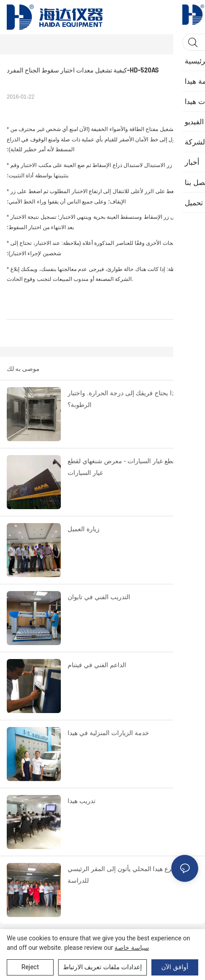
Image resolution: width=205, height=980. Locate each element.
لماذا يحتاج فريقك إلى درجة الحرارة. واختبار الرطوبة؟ (125, 399)
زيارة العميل (84, 529)
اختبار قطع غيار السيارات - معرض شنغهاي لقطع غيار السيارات (130, 467)
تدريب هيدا (82, 801)
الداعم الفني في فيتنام (97, 665)
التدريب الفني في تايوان (99, 597)
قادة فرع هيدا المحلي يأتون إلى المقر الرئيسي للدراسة (128, 875)
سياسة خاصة (132, 948)
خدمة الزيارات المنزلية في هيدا (108, 733)
